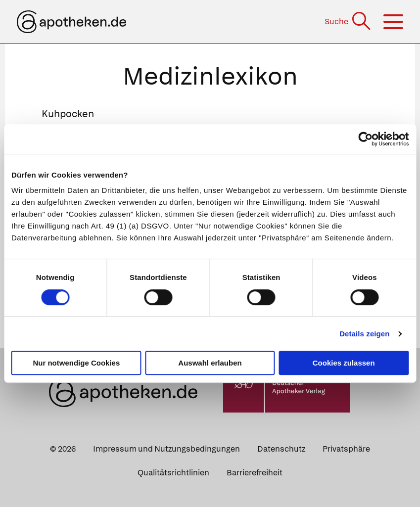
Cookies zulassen (344, 363)
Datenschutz (281, 449)
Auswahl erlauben (210, 363)
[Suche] (349, 22)
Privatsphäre (346, 449)
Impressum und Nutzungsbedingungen (166, 449)
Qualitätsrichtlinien (173, 473)
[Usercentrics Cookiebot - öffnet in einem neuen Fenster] (365, 139)
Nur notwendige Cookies (76, 363)
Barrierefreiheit (255, 473)
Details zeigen (364, 334)
